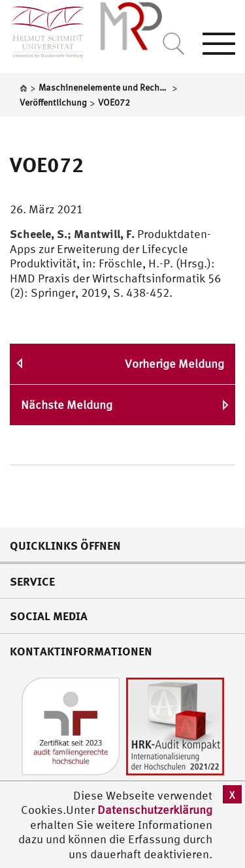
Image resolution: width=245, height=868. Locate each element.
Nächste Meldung (67, 405)
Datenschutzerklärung (155, 810)
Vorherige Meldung (174, 364)
